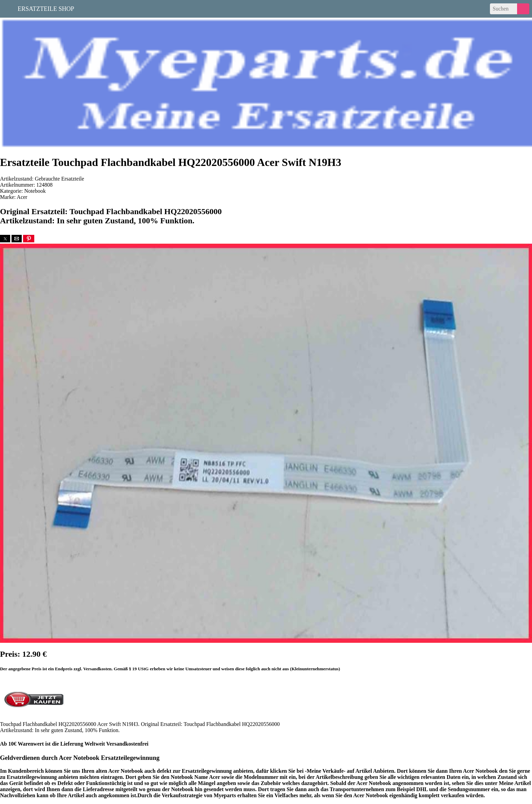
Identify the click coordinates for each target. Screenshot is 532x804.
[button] (5, 239)
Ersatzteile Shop (46, 8)
